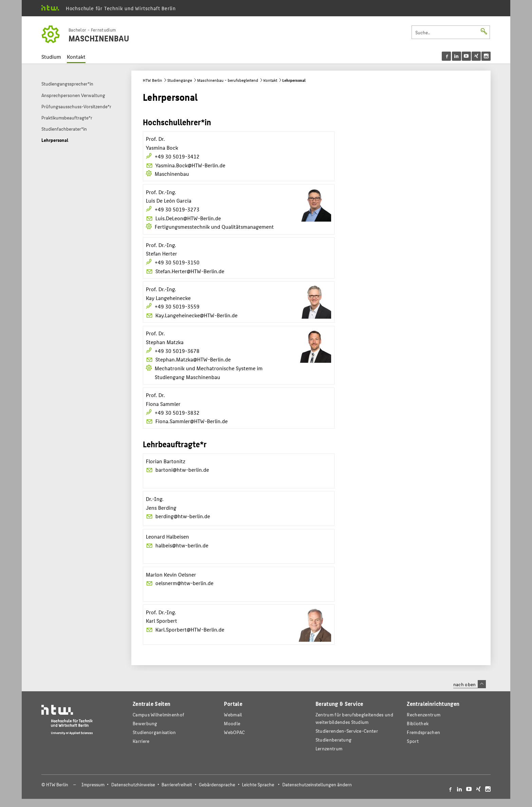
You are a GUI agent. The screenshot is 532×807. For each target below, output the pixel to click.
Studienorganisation (154, 732)
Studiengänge (180, 80)
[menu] (466, 56)
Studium (51, 57)
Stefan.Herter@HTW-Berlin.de (185, 271)
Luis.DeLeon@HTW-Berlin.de (184, 218)
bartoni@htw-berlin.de (178, 470)
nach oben (470, 684)
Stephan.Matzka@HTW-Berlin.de (188, 359)
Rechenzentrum (424, 715)
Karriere (141, 741)
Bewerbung (145, 723)
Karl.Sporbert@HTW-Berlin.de (185, 629)
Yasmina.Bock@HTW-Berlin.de (186, 165)
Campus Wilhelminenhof (158, 715)
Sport (413, 741)
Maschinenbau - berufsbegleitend (228, 80)
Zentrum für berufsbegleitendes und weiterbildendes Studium (354, 718)
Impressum (93, 784)
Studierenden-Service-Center (347, 731)
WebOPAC (234, 732)
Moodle (232, 723)
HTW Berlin (153, 80)
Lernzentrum (329, 748)
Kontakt (76, 57)
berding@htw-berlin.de (178, 516)
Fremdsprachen (423, 732)
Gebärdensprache (217, 784)
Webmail (233, 715)
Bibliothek (418, 723)
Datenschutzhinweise (133, 784)
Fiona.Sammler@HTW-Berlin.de (187, 421)
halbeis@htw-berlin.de (177, 545)
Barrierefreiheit (177, 784)
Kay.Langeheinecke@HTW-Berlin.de (192, 315)
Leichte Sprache (258, 784)
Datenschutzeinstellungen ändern (317, 784)
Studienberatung (334, 740)
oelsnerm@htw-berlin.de (180, 583)
